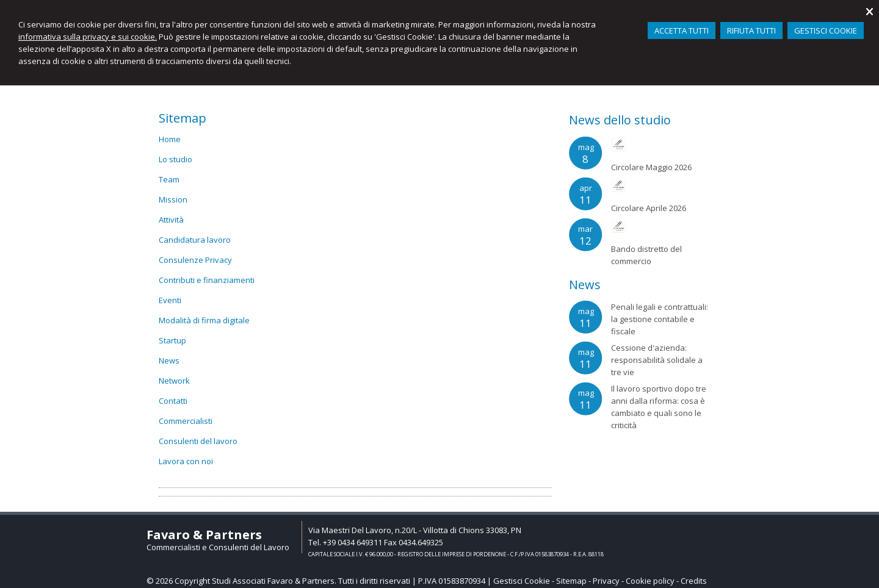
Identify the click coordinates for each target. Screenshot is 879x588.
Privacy (606, 581)
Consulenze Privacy (195, 260)
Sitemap (571, 581)
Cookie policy (650, 581)
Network (174, 381)
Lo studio (175, 159)
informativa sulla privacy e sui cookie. (88, 37)
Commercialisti (186, 421)
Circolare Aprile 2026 (649, 208)
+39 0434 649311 (353, 542)
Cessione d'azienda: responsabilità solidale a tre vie (657, 360)
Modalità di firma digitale (204, 320)
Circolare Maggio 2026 (651, 167)
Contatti (173, 401)
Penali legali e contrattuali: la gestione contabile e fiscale (660, 319)
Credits (694, 581)
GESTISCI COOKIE (826, 30)
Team (169, 179)
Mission (173, 199)
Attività (171, 220)
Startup (172, 340)
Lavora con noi (186, 461)
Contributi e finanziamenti (207, 280)
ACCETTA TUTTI (682, 30)
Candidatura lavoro (195, 240)
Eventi (170, 300)
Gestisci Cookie (522, 581)
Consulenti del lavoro (198, 441)
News (169, 360)
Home (170, 139)
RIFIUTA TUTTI (751, 30)
